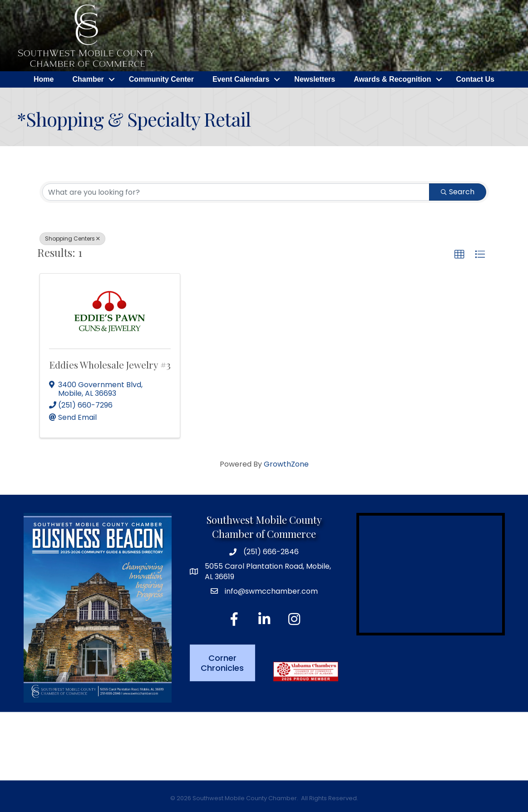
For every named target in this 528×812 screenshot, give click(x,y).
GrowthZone (286, 464)
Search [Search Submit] (458, 192)
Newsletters (315, 79)
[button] (459, 255)
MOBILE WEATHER (264, 746)
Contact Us (475, 79)
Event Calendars (241, 79)
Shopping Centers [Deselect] (72, 239)
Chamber (88, 79)
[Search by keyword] (236, 192)
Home (44, 79)
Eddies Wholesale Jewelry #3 (110, 364)
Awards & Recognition (392, 79)
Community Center (161, 79)
